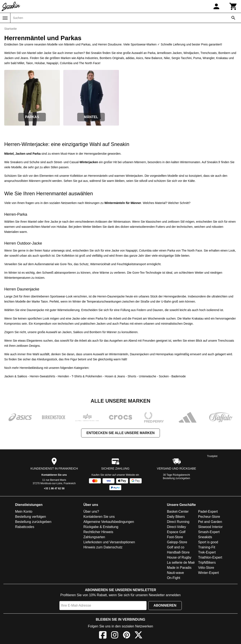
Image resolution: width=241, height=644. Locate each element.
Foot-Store (175, 537)
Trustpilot (212, 456)
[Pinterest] (127, 636)
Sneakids (205, 537)
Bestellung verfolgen (30, 517)
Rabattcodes (25, 527)
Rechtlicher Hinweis (98, 532)
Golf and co (176, 547)
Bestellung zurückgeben (176, 478)
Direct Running (178, 522)
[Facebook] (103, 636)
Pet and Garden (210, 522)
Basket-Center (178, 512)
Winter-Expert (209, 573)
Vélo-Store (206, 568)
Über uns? (91, 512)
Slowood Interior (210, 527)
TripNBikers (207, 563)
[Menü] (5, 18)
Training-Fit (207, 547)
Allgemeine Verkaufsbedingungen (109, 522)
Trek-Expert (207, 552)
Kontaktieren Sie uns (54, 475)
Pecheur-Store (209, 517)
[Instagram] (115, 636)
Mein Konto (24, 512)
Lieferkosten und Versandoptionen (109, 542)
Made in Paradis (179, 568)
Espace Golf (176, 532)
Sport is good (208, 542)
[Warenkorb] (233, 6)
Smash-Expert (209, 532)
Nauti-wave (175, 573)
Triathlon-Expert (210, 557)
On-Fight (173, 578)
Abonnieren (165, 605)
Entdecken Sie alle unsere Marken (120, 433)
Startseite (11, 29)
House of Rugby (179, 557)
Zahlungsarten (94, 537)
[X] (138, 636)
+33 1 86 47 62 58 (54, 488)
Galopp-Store (177, 542)
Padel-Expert (208, 512)
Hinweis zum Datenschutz (103, 547)
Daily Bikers (176, 517)
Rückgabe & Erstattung (101, 527)
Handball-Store (178, 552)
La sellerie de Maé (181, 563)
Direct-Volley (176, 527)
